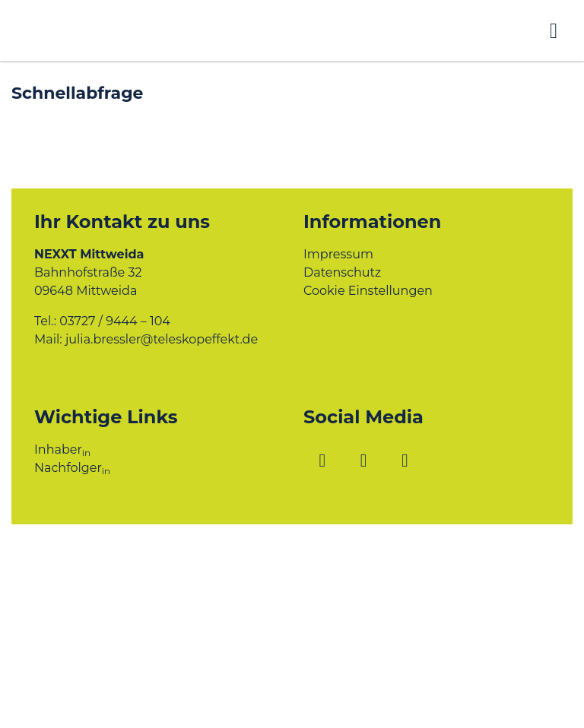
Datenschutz (342, 272)
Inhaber (62, 449)
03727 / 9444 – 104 (115, 321)
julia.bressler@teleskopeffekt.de (162, 339)
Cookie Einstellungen (368, 291)
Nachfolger (72, 468)
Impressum (338, 254)
